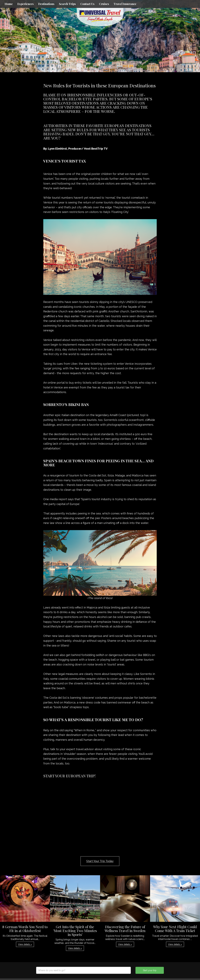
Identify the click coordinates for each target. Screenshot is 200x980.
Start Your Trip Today (100, 861)
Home (9, 4)
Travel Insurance (125, 4)
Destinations (46, 4)
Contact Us (87, 4)
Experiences (25, 4)
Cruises (104, 4)
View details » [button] (25, 944)
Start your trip (150, 970)
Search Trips (67, 4)
